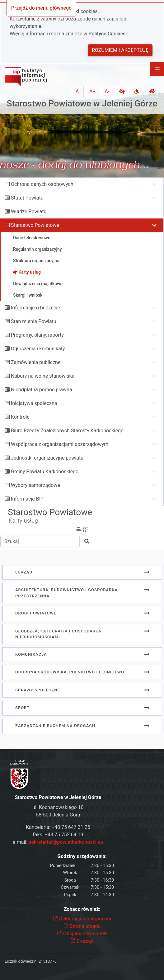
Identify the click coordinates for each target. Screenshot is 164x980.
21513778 (48, 961)
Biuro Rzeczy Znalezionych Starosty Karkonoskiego (67, 431)
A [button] (77, 91)
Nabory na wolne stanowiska (43, 376)
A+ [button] (92, 91)
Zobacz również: (82, 909)
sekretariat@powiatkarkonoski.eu (66, 842)
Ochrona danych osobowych (42, 184)
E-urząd (82, 941)
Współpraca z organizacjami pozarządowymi (60, 444)
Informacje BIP (27, 499)
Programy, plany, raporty (37, 335)
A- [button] (107, 91)
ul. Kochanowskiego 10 (58, 807)
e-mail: (58, 842)
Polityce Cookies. (108, 34)
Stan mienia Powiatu (34, 321)
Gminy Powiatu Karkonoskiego (45, 472)
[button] (122, 92)
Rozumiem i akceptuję (120, 50)
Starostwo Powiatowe (35, 225)
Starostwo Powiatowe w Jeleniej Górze (82, 103)
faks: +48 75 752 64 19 (58, 835)
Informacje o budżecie (35, 308)
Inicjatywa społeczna (34, 403)
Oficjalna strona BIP (82, 934)
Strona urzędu (82, 926)
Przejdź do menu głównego (41, 8)
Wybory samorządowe (35, 485)
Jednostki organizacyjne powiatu (47, 458)
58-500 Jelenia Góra (58, 815)
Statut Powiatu (27, 198)
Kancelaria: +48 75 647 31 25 (58, 827)
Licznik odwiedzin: (21, 961)
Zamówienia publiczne (36, 362)
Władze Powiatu (29, 211)
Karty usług (23, 521)
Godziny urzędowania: (82, 856)
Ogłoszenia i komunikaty (38, 349)
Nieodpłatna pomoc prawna (42, 390)
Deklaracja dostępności (82, 919)
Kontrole (20, 417)
